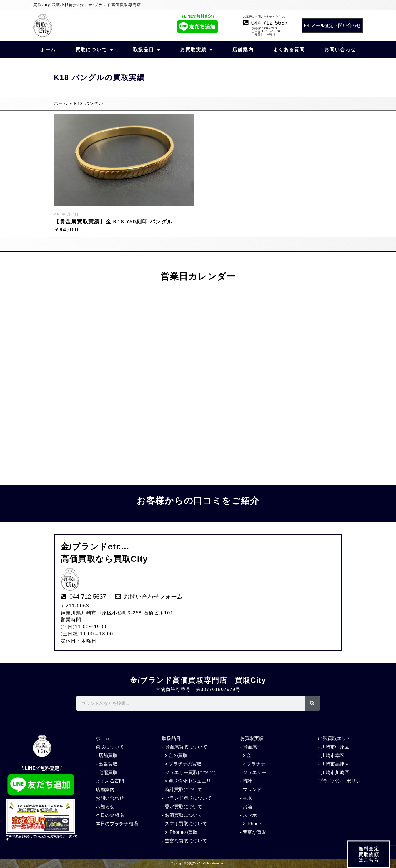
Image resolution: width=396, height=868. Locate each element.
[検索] (312, 703)
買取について (94, 50)
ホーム (48, 50)
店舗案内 (243, 50)
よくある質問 (289, 50)
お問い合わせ (340, 50)
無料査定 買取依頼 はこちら (369, 859)
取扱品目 (147, 50)
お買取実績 (197, 50)
